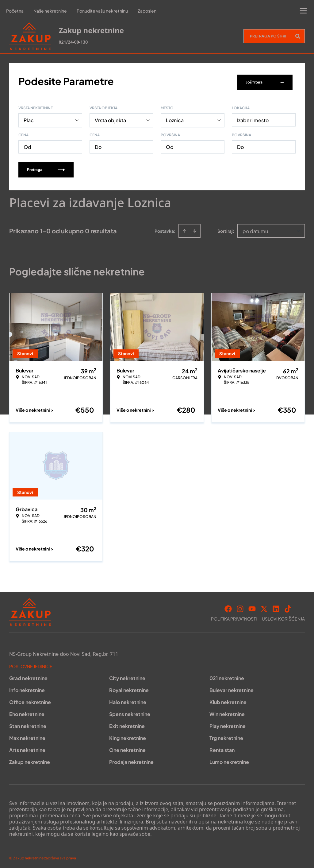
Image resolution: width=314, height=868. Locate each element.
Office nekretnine (30, 700)
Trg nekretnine (226, 736)
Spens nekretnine (130, 712)
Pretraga (46, 167)
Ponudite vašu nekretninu (102, 11)
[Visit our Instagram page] (240, 607)
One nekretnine (127, 748)
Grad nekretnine (28, 676)
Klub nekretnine (228, 700)
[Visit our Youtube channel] (252, 607)
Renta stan (222, 748)
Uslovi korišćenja (283, 617)
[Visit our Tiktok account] (288, 607)
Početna (15, 11)
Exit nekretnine (127, 724)
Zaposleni (147, 11)
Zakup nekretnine (30, 760)
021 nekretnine (227, 676)
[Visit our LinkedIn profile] (276, 607)
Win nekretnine (227, 712)
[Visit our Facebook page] (228, 607)
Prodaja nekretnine (131, 760)
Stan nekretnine (28, 724)
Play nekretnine (228, 724)
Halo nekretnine (128, 700)
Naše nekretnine (50, 11)
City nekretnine (127, 676)
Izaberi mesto (253, 118)
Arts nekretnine (27, 748)
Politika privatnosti (234, 617)
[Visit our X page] (264, 607)
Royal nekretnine (129, 688)
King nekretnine (128, 736)
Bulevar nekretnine (232, 688)
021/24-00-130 (73, 42)
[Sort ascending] (184, 229)
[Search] (298, 36)
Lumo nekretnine (229, 760)
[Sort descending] (195, 229)
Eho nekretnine (27, 712)
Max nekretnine (27, 736)
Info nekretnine (27, 688)
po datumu (255, 229)
